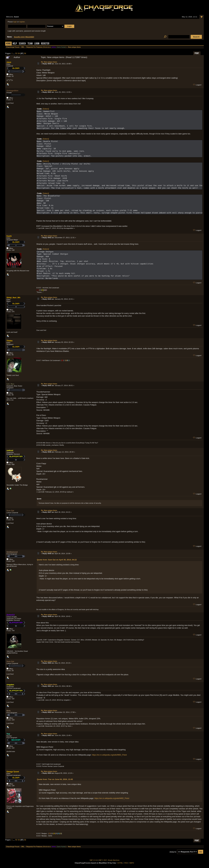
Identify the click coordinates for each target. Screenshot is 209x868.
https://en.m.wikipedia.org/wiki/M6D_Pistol (109, 755)
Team (30, 44)
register (22, 22)
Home (8, 44)
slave (9, 62)
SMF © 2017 (103, 860)
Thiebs (10, 341)
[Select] (46, 109)
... (14, 53)
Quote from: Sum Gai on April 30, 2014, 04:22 (57, 560)
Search (22, 44)
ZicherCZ (11, 615)
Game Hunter (61, 47)
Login (37, 44)
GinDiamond (12, 552)
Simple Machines (114, 860)
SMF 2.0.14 (94, 860)
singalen (10, 685)
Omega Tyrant (13, 772)
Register (45, 44)
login (15, 22)
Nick (9, 711)
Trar (8, 734)
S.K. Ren (10, 384)
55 (16, 53)
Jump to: (173, 852)
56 (19, 53)
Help (15, 44)
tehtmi (54, 47)
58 (25, 53)
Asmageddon (12, 91)
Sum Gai (10, 511)
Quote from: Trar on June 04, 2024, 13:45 (55, 779)
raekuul (10, 450)
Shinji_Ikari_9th (13, 298)
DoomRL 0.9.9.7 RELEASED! (24, 37)
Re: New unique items (49, 62)
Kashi (9, 236)
